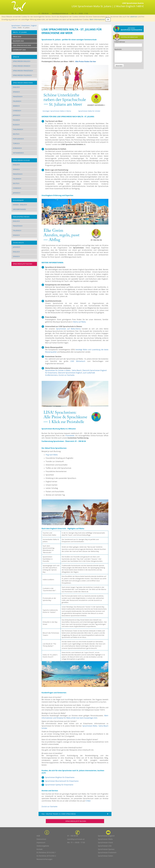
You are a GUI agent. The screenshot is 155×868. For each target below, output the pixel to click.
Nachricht (118, 49)
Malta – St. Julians (20, 32)
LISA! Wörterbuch (78, 361)
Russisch (16, 125)
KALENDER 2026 (18, 41)
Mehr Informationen (97, 19)
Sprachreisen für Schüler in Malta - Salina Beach (63, 370)
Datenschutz (41, 839)
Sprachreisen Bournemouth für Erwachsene (62, 781)
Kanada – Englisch (20, 205)
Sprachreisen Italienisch (22, 75)
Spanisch (16, 92)
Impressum (41, 843)
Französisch (18, 97)
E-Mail (88, 801)
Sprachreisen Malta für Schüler (89, 111)
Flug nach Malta (52, 455)
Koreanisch (17, 148)
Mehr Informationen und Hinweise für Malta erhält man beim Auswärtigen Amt (75, 717)
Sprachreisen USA (105, 846)
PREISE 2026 (17, 37)
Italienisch (17, 101)
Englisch (34, 26)
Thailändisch (18, 129)
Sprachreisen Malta (105, 839)
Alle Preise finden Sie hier (86, 61)
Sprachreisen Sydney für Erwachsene (59, 785)
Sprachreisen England (106, 836)
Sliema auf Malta (79, 322)
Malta (15, 28)
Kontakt (40, 849)
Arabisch (16, 106)
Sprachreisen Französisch (23, 71)
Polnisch (16, 120)
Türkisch (16, 143)
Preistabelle (70, 436)
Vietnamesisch (18, 153)
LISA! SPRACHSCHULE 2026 (22, 45)
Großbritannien (19, 209)
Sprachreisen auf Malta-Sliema (68, 329)
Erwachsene (26, 26)
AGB (38, 836)
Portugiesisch (18, 139)
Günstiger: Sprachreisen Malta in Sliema (57, 111)
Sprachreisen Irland (105, 843)
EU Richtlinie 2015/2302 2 (46, 856)
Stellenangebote (43, 846)
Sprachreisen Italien (106, 856)
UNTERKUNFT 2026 (19, 50)
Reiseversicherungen (45, 859)
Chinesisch (17, 111)
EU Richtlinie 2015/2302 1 (46, 852)
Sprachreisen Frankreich (107, 852)
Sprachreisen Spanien (106, 849)
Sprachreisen (16, 26)
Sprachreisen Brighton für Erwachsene (60, 777)
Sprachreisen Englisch (22, 61)
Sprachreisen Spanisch (22, 66)
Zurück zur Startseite (67, 375)
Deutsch (16, 134)
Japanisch (17, 115)
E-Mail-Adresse (120, 42)
